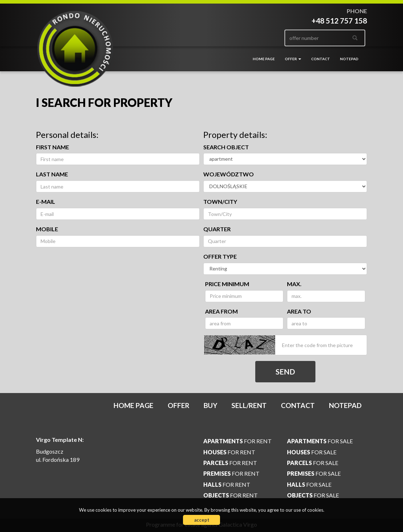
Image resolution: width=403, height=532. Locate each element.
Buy (210, 405)
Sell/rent (249, 405)
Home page (264, 59)
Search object (226, 147)
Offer (179, 405)
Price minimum (227, 284)
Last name (52, 174)
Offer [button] (293, 59)
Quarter (217, 229)
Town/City (220, 202)
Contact (321, 59)
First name (53, 147)
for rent (237, 441)
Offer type (220, 256)
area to (299, 311)
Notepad (349, 59)
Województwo (229, 174)
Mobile (47, 229)
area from (221, 311)
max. (294, 284)
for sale (320, 441)
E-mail (46, 202)
